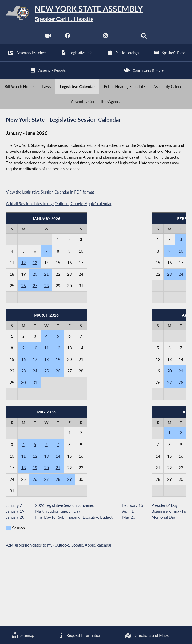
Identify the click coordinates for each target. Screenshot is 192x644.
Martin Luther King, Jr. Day (58, 511)
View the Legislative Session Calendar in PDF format (50, 192)
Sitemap (23, 635)
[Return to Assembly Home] (96, 14)
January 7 (14, 505)
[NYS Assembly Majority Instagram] (106, 39)
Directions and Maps (147, 635)
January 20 (15, 517)
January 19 (15, 511)
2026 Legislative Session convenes (64, 505)
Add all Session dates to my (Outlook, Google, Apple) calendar (59, 204)
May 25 (129, 517)
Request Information (80, 635)
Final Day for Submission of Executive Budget (74, 517)
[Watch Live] (48, 39)
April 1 (128, 511)
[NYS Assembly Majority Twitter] (86, 39)
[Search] (144, 39)
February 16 (133, 505)
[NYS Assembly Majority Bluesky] (125, 39)
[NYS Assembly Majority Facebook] (67, 39)
